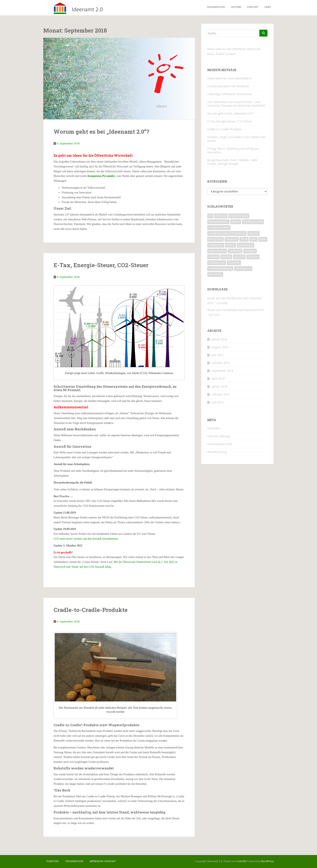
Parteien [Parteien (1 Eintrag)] (213, 257)
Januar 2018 (219, 386)
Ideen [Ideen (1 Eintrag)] (263, 239)
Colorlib (241, 861)
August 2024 (220, 347)
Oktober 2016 (221, 394)
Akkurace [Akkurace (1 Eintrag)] (221, 216)
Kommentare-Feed (220, 444)
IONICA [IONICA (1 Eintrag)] (231, 245)
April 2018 (218, 379)
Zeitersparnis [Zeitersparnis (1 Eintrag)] (243, 268)
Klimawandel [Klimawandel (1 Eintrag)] (246, 245)
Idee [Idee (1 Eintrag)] (253, 239)
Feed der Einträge (219, 436)
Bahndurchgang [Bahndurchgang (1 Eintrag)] (239, 216)
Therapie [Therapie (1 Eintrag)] (253, 257)
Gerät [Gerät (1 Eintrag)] (244, 239)
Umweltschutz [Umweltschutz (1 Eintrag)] (217, 263)
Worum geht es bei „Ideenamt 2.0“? (101, 132)
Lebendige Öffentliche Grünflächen (230, 94)
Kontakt (253, 7)
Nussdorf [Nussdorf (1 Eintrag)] (250, 251)
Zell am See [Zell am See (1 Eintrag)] (215, 274)
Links (268, 7)
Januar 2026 (219, 339)
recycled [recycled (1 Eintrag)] (239, 257)
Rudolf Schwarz (226, 54)
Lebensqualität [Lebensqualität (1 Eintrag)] (217, 251)
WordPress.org (217, 452)
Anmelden (214, 428)
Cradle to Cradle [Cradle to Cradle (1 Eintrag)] (253, 222)
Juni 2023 (218, 355)
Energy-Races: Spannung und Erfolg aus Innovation (233, 150)
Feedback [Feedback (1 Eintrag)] (232, 239)
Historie (236, 7)
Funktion (52, 861)
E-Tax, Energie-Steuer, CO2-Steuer (101, 265)
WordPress (267, 861)
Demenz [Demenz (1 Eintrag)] (253, 233)
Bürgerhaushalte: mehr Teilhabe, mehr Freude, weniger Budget (232, 162)
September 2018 (222, 371)
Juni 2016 (218, 402)
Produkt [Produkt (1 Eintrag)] (226, 257)
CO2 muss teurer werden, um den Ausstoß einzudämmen (86, 539)
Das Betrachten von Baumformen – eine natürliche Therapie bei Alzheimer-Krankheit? (236, 104)
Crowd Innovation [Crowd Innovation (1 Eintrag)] (219, 228)
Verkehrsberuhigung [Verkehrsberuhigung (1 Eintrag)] (220, 268)
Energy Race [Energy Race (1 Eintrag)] (216, 239)
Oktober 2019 (221, 363)
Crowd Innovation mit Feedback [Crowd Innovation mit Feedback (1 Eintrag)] (227, 233)
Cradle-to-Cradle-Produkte (91, 610)
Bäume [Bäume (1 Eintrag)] (236, 222)
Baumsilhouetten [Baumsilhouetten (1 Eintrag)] (218, 222)
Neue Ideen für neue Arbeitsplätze (230, 78)
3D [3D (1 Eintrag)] (210, 216)
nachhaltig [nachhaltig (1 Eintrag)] (235, 251)
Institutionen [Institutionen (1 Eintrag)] (216, 245)
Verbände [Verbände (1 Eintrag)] (234, 263)
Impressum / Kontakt (103, 861)
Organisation (216, 7)
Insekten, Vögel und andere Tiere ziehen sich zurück (236, 139)
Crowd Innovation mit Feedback (228, 86)
